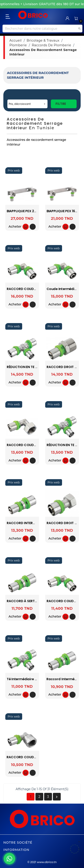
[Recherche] (42, 29)
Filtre (61, 104)
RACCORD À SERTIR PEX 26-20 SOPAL (37, 601)
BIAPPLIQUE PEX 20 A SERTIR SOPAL (34, 211)
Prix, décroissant (27, 104)
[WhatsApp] (9, 859)
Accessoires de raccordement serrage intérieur (38, 75)
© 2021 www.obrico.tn (42, 862)
